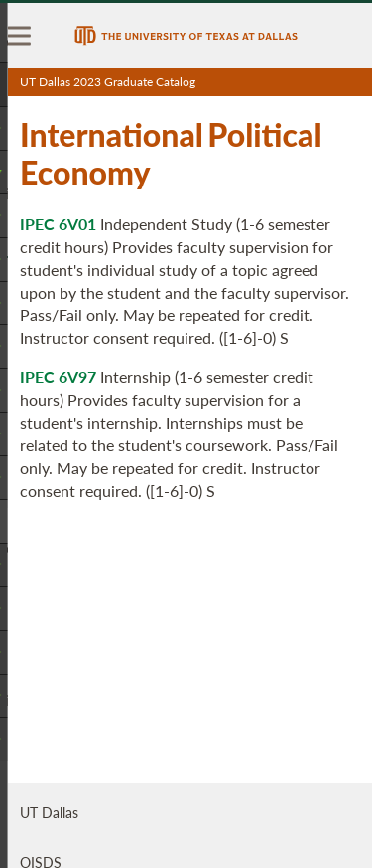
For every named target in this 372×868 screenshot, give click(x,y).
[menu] (20, 36)
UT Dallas (49, 812)
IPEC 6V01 (58, 224)
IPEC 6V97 (58, 376)
